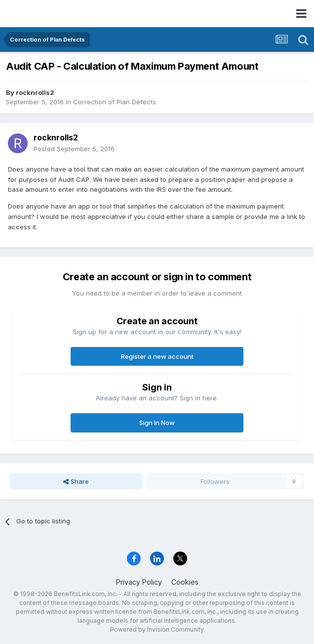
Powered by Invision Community (157, 629)
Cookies (185, 582)
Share (76, 481)
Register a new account (157, 356)
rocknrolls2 (35, 92)
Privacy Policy (139, 582)
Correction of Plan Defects (115, 102)
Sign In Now (157, 423)
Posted (74, 149)
